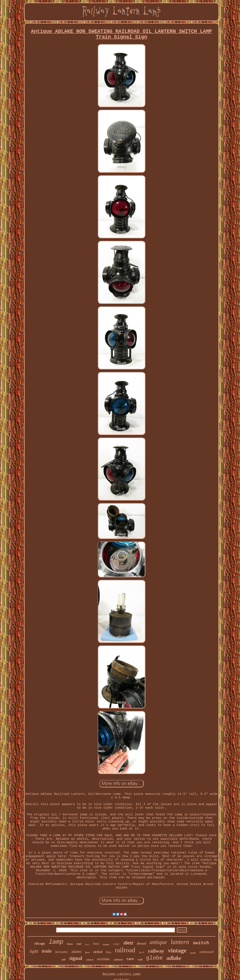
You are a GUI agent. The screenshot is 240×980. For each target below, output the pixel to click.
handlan (106, 945)
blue (109, 952)
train (47, 951)
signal (76, 958)
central (90, 960)
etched (98, 952)
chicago (40, 943)
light (34, 951)
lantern (180, 942)
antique (158, 942)
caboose (118, 960)
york (142, 953)
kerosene (62, 952)
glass (87, 944)
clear (116, 944)
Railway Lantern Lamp (121, 974)
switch (201, 943)
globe (154, 958)
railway (156, 951)
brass (70, 944)
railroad (125, 950)
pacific (193, 953)
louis (96, 944)
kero (87, 952)
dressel (141, 944)
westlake (103, 959)
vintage (177, 950)
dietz (128, 943)
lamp (56, 942)
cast (79, 944)
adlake (174, 958)
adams (77, 951)
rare (130, 959)
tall (64, 960)
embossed (206, 952)
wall (140, 960)
